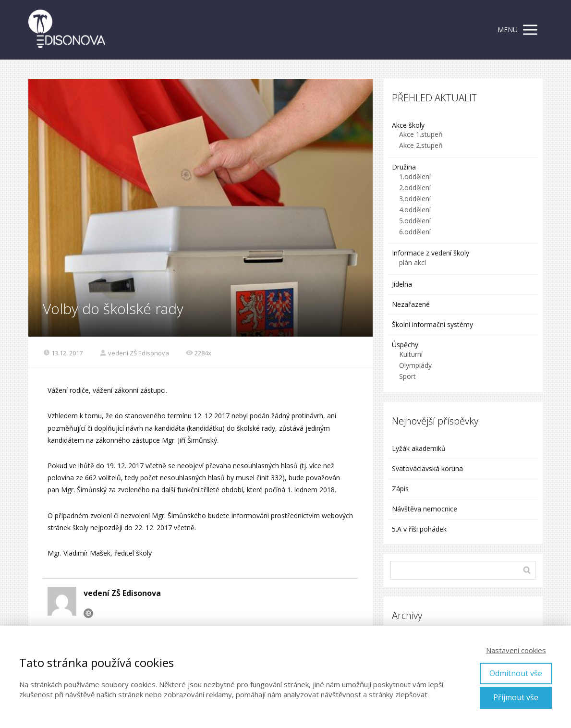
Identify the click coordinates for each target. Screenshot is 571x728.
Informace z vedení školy (431, 253)
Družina (404, 167)
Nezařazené (411, 304)
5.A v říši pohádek (419, 529)
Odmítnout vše (516, 673)
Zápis (400, 489)
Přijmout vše (516, 697)
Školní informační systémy (432, 324)
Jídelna (402, 284)
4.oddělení (415, 210)
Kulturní (411, 354)
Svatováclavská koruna (427, 468)
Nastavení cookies (516, 650)
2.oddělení (415, 188)
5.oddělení (415, 221)
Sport (407, 376)
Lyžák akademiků (419, 448)
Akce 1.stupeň (421, 134)
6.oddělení (415, 232)
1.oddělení (415, 176)
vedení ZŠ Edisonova (134, 353)
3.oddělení (415, 199)
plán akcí (413, 262)
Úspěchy (405, 345)
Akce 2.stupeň (421, 145)
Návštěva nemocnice (425, 509)
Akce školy (408, 125)
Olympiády (415, 365)
